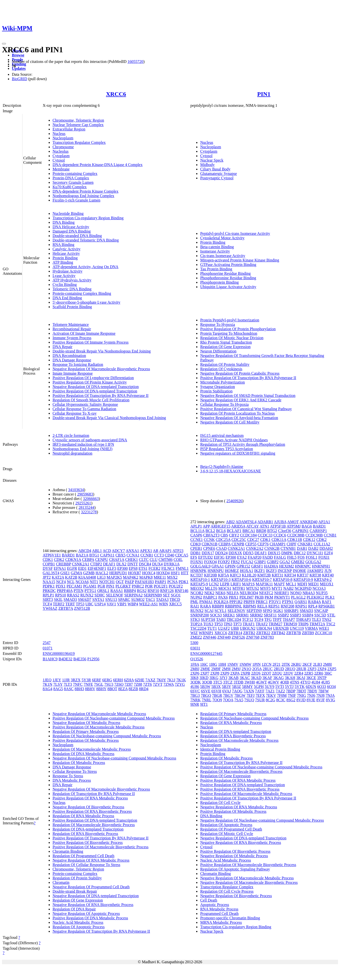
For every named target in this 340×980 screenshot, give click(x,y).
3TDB (239, 682)
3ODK (196, 682)
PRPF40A (65, 591)
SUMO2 (138, 600)
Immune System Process (72, 338)
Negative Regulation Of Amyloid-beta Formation (239, 418)
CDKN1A (73, 560)
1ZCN (266, 664)
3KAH (290, 678)
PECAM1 (74, 586)
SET (166, 595)
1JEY (57, 680)
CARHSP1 (318, 531)
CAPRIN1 (300, 531)
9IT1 (204, 704)
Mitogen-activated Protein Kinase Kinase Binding (240, 260)
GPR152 (243, 566)
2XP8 (215, 673)
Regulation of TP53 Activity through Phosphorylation (243, 444)
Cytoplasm (61, 156)
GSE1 (65, 573)
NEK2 (209, 593)
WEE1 (324, 628)
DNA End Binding (67, 298)
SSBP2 (283, 615)
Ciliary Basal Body (215, 169)
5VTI (280, 687)
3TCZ (228, 682)
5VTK (300, 687)
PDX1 (61, 586)
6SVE (206, 691)
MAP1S (248, 584)
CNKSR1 (305, 544)
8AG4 (47, 689)
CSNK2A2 (255, 548)
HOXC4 (149, 573)
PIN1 (264, 94)
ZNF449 (224, 637)
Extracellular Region (69, 129)
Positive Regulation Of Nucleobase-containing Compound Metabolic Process (114, 718)
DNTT (132, 564)
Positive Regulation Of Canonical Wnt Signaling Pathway (246, 409)
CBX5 (121, 555)
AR (156, 551)
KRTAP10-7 (262, 580)
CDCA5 (182, 555)
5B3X (216, 687)
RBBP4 (130, 591)
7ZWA (169, 684)
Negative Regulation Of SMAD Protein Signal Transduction (248, 396)
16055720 (135, 62)
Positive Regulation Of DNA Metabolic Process (90, 918)
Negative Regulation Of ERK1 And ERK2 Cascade (241, 400)
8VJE (311, 700)
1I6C (204, 664)
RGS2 (142, 591)
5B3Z (236, 687)
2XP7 (205, 673)
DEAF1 (109, 564)
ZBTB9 (308, 633)
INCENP (285, 571)
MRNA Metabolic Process (221, 922)
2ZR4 (299, 673)
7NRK (195, 700)
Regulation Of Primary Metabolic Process (86, 731)
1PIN (256, 664)
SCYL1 (220, 611)
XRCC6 (116, 94)
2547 (47, 643)
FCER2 (154, 568)
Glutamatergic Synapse (218, 174)
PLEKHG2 (315, 597)
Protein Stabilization (216, 391)
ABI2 (230, 522)
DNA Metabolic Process (72, 780)
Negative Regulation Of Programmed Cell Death (91, 887)
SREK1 (229, 615)
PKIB (259, 597)
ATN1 (264, 526)
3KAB (233, 678)
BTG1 (94, 555)
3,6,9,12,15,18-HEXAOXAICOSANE (230, 471)
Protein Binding (65, 258)
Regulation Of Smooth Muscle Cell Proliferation (91, 400)
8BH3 (79, 689)
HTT (185, 573)
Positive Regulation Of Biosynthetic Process (88, 842)
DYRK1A (171, 564)
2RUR (301, 669)
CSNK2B (272, 548)
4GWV (273, 682)
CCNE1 (197, 540)
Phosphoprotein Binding (219, 282)
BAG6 (307, 526)
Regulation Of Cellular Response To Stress (86, 865)
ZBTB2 (249, 633)
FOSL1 (312, 557)
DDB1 (195, 553)
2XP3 (312, 669)
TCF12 (248, 619)
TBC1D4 (234, 619)
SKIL (58, 600)
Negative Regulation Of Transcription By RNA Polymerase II (101, 931)
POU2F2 (176, 586)
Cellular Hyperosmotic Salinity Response (85, 404)
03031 (195, 648)
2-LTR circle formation (71, 435)
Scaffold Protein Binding (72, 307)
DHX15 (274, 553)
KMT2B (264, 575)
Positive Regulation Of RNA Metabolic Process (90, 798)
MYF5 (265, 588)
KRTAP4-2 (323, 580)
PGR (101, 586)
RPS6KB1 (327, 606)
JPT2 (47, 577)
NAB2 (288, 588)
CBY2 (234, 535)
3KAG (278, 678)
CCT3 (159, 555)
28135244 (86, 508)
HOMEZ (232, 571)
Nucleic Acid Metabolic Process (78, 922)
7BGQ (206, 695)
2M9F (216, 669)
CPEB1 (196, 548)
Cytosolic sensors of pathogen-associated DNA (90, 440)
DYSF (48, 568)
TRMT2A (317, 624)
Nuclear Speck (212, 160)
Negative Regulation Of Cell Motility (230, 422)
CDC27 (253, 540)
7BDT (301, 691)
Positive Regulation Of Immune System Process (91, 342)
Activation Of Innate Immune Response (84, 333)
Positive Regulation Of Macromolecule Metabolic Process (99, 727)
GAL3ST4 (51, 573)
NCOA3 (319, 588)
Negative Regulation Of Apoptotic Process (86, 914)
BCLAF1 (234, 531)
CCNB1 (147, 555)
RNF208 (288, 606)
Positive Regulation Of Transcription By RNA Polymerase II (101, 396)
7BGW (240, 695)
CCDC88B (296, 535)
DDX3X (235, 553)
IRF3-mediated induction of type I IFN (83, 444)
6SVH (216, 691)
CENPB (238, 544)
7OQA (228, 700)
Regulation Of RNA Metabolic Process (83, 816)
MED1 (314, 584)
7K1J (171, 680)
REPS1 (274, 606)
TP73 (237, 624)
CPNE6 (209, 548)
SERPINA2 (134, 595)
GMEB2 (298, 562)
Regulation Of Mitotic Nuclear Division (232, 338)
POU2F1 (161, 586)
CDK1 (48, 560)
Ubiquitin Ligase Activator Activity (228, 287)
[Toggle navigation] (4, 44)
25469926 (234, 501)
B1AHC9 (50, 659)
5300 (194, 643)
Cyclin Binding (65, 285)
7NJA (330, 695)
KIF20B (210, 575)
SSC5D (320, 615)
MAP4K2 (131, 577)
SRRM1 (242, 615)
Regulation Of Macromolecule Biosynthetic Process (94, 825)
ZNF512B (82, 608)
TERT (70, 604)
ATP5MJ (293, 526)
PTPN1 (288, 602)
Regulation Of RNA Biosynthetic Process (85, 834)
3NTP (322, 678)
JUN (328, 571)
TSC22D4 (198, 628)
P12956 (93, 659)
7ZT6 (148, 684)
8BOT (112, 689)
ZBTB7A (66, 608)
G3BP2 (273, 562)
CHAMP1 (278, 544)
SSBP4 (308, 615)
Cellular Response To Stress (75, 771)
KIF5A (223, 575)
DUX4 (158, 564)
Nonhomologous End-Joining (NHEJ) (83, 449)
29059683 (85, 494)
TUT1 (212, 628)
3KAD (256, 678)
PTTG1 (90, 591)
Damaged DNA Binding (72, 231)
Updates (19, 68)
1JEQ (47, 680)
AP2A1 (324, 522)
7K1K (181, 680)
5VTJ (289, 687)
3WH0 (250, 682)
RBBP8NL (234, 606)
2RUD (279, 669)
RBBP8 (218, 606)
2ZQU (277, 673)
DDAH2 (326, 548)
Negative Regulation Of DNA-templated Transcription (96, 387)
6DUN (311, 687)
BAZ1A (82, 555)
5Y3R (86, 680)
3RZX (76, 680)
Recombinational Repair (72, 329)
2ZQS (256, 673)
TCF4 (47, 604)
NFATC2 (266, 593)
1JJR (66, 680)
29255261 (83, 503)
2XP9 (225, 673)
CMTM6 (165, 560)
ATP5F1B (278, 526)
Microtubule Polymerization (222, 382)
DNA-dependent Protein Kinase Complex (85, 191)
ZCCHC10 (324, 633)
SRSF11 (270, 615)
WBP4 (133, 604)
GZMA (76, 573)
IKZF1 (260, 571)
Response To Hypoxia (217, 324)
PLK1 (330, 597)
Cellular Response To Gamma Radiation (84, 409)
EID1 (82, 568)
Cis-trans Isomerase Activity (223, 256)
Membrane (61, 169)
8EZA (123, 689)
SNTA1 (98, 600)
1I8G (213, 664)
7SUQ (249, 700)
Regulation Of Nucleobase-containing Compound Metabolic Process (107, 736)
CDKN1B (209, 544)
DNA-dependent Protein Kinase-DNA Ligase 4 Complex (98, 165)
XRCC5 (175, 604)
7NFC (78, 684)
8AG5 (58, 689)
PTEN (78, 591)
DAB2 (313, 548)
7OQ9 (217, 700)
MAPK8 (146, 577)
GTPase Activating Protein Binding (228, 265)
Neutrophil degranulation (72, 453)
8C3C (281, 700)
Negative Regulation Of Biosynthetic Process (88, 807)
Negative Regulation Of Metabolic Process (86, 723)
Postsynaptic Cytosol (217, 178)
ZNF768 (253, 637)
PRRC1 (262, 602)
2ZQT (266, 673)
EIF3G (219, 557)
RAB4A (315, 602)
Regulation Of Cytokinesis (221, 369)
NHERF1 (282, 593)
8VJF (321, 700)
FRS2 (235, 562)
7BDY (312, 691)
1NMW (245, 664)
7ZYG (180, 684)
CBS (224, 535)
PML (194, 602)
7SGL (99, 684)
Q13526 (197, 659)
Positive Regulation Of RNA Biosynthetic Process (92, 811)
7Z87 (129, 684)
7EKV (271, 695)
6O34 (331, 687)
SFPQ (267, 611)
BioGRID (19, 79)
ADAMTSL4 (246, 522)
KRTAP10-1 (200, 580)
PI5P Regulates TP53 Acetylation (227, 449)
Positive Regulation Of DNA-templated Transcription (95, 391)
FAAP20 (255, 557)
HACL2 (102, 573)
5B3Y (227, 687)
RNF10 (153, 591)
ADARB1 (265, 522)
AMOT (293, 522)
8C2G (270, 700)
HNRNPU (216, 571)
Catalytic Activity (66, 249)
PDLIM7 (246, 597)
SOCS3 (216, 615)
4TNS (295, 682)
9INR (195, 704)
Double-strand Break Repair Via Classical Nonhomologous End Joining (109, 418)
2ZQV (288, 673)
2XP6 (195, 673)
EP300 (123, 568)
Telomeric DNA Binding (72, 289)
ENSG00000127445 (206, 654)
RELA (262, 606)
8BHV (90, 689)
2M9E (205, 669)
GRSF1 (257, 566)
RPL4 (313, 606)
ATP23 (178, 551)
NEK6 (220, 593)
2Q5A (257, 669)
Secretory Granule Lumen (73, 182)
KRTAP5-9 (199, 584)
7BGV (228, 695)
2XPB (245, 673)
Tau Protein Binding (216, 269)
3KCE (311, 678)
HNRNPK (198, 571)
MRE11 (160, 577)
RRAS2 (73, 595)
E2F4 (329, 553)
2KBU (296, 664)
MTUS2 (253, 588)
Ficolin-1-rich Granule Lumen (76, 200)
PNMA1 (206, 602)
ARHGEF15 (221, 526)
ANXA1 (132, 551)
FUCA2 (247, 562)
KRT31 (277, 575)
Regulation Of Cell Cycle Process (227, 891)
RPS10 (60, 595)
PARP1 (161, 582)
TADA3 (162, 600)
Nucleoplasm (63, 138)
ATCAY (253, 526)
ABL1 (97, 551)
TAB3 (221, 619)
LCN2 (214, 584)
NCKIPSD (303, 588)
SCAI (209, 611)
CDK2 (59, 560)
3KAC (245, 678)
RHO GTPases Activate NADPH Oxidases (234, 440)
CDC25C (239, 540)
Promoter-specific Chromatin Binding (230, 918)
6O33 (322, 687)
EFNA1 (60, 568)
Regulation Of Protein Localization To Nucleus (237, 413)
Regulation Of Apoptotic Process (79, 927)
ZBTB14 (235, 633)
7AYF (260, 691)
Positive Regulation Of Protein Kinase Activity (90, 382)
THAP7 (289, 619)
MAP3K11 (264, 584)
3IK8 (194, 678)
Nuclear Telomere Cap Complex (78, 125)
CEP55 (251, 544)
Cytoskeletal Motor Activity (222, 238)
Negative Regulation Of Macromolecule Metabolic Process (99, 714)
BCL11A (197, 531)
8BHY (101, 689)
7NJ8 (321, 695)
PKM (269, 597)
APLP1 (196, 526)
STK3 (195, 619)
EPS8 (133, 568)
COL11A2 (322, 544)
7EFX (260, 695)
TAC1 (150, 600)
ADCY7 (118, 551)
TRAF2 (262, 624)
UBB (235, 628)
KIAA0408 (87, 577)
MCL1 (291, 584)
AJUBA (280, 522)
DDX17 (208, 553)
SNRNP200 (200, 615)
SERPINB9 (153, 595)
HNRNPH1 (321, 566)
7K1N (47, 684)
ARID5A (238, 526)
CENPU (102, 560)
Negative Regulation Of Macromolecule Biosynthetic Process (101, 369)
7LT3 (68, 684)
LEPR (225, 584)
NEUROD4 (249, 593)
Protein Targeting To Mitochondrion (229, 333)
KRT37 (303, 575)
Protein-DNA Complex (71, 178)
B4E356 (80, 659)
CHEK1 (132, 560)
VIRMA (311, 628)
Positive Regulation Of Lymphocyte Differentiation (93, 378)
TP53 (80, 604)
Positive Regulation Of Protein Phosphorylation (238, 329)
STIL (331, 615)
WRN (163, 604)
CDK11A (279, 540)
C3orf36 (285, 531)
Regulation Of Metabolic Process (79, 763)
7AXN (249, 691)
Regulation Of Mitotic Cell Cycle (227, 834)
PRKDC (49, 591)
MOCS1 (225, 588)
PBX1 (234, 597)
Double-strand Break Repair (75, 891)
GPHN (230, 566)
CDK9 (195, 544)
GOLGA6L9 (200, 566)
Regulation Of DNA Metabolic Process (84, 754)
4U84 (316, 682)
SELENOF (114, 595)
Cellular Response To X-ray (75, 413)
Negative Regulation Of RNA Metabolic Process (91, 860)
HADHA (271, 566)
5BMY (247, 687)
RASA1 (117, 591)
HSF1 (175, 573)
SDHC (100, 595)
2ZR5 (309, 673)
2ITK (286, 664)
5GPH (259, 687)
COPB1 (49, 564)
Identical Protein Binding (220, 749)
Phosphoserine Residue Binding (225, 273)
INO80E (299, 571)
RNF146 (181, 591)
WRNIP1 (206, 633)
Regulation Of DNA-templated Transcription (88, 829)
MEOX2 (197, 588)
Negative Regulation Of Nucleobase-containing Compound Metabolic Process (114, 758)
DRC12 (300, 553)
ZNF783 (267, 637)
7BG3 (195, 695)
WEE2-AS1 (148, 604)
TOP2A (196, 624)
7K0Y (161, 680)
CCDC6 (280, 535)
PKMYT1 (282, 597)
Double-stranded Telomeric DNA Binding (86, 240)
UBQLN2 (248, 628)
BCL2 (210, 531)
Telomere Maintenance (71, 324)
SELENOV (236, 611)
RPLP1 (48, 595)
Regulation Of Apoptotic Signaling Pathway (235, 869)
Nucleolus (61, 151)
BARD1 (68, 555)
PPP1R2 (236, 602)
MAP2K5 (114, 577)
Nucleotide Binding (68, 213)
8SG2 (291, 700)
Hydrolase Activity (67, 271)
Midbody (207, 165)
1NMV (233, 664)
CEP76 (263, 544)
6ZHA (129, 680)
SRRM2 (256, 615)
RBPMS (250, 606)
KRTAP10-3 (221, 580)
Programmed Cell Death (219, 914)
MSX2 (172, 577)
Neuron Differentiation (218, 351)
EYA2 (242, 557)
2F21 (276, 664)
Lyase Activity (64, 276)
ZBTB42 (278, 633)
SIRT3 (48, 600)
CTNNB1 (288, 548)
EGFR (72, 568)
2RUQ (290, 669)
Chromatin (61, 882)
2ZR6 (319, 673)
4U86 (195, 687)
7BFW (323, 691)
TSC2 (331, 624)
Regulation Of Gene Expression (225, 347)
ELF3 (112, 568)
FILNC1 (168, 568)
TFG (268, 619)
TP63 (228, 624)
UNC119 (297, 628)
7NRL (206, 700)
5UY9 (270, 687)
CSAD (221, 548)
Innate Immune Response (73, 373)
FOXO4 (210, 562)
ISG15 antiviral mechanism (222, 435)
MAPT (279, 584)
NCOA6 (82, 582)
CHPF (292, 544)
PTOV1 (275, 602)
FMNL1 (182, 568)
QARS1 (301, 602)
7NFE (88, 684)
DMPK (287, 553)
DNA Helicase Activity (71, 227)
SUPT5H (208, 619)
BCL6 (221, 531)
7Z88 (138, 684)
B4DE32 (65, 659)
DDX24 (221, 553)
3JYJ (223, 678)
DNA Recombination (69, 356)
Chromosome (63, 147)
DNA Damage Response (72, 360)
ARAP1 (165, 551)
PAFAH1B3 (144, 582)
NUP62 (196, 597)
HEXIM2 (286, 566)
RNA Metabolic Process (219, 909)
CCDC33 (265, 535)
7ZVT (158, 684)
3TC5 (218, 682)
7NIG (302, 695)
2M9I (226, 669)
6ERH (118, 680)
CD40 (170, 555)
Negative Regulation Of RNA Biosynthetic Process (93, 905)
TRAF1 (249, 624)
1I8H (222, 664)
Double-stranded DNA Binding (77, 236)
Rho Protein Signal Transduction (226, 342)
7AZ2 (280, 691)
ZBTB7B (294, 633)
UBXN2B (281, 628)
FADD (268, 557)
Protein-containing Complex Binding (82, 293)
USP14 (100, 604)
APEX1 (146, 551)
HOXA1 (246, 571)
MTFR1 (239, 588)
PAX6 (223, 597)
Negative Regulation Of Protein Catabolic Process (240, 373)
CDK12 (309, 540)
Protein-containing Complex (75, 174)
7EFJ (251, 695)
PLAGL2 (298, 597)
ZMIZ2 (196, 637)
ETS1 (143, 568)
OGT (120, 582)
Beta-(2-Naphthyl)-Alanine (222, 467)
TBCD (175, 600)
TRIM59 (290, 624)
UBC (89, 604)
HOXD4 (163, 573)
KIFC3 (235, 575)
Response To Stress (68, 776)
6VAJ (227, 691)
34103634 (76, 490)
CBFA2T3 (211, 535)
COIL (178, 560)
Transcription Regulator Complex (79, 142)
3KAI (301, 678)
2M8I (327, 664)
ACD (107, 551)
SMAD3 (70, 600)
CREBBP (64, 564)
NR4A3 (309, 593)
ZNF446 (210, 637)
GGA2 (285, 562)
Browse (18, 55)
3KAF (267, 678)
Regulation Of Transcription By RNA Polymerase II (94, 794)
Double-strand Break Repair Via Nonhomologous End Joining (102, 351)
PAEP (129, 582)
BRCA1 (249, 531)
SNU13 (111, 600)
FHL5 (292, 557)
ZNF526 (238, 637)
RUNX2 (87, 595)
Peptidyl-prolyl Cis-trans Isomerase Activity (235, 233)
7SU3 (109, 684)
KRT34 (290, 575)
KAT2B (71, 577)
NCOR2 (197, 593)
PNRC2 (138, 586)
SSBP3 (295, 615)
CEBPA (88, 560)
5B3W (205, 687)
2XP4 (322, 669)
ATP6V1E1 (52, 555)
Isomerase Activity (215, 251)
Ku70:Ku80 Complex (70, 187)
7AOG (237, 691)
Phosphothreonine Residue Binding (228, 278)
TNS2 (326, 619)
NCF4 (61, 582)
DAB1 (302, 548)
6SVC (195, 691)
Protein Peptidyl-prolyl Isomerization (230, 320)
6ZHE (140, 680)
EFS (194, 557)
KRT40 (328, 575)
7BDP (291, 691)
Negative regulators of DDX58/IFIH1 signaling (238, 453)
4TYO (305, 682)
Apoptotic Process (215, 905)
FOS (301, 557)
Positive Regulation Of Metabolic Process (86, 740)
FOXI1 (324, 557)
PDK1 (184, 582)
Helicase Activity (66, 253)
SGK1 (278, 611)
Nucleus (59, 134)
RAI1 (195, 606)
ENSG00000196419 (59, 654)
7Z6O (119, 684)
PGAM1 (90, 586)
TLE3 (316, 619)
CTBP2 (96, 564)
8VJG (331, 700)
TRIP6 (303, 624)
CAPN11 (107, 555)
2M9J (236, 669)
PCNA (172, 582)
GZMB (89, 573)
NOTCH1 (107, 582)
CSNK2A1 (80, 564)
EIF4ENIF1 (97, 568)
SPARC (124, 600)
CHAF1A (117, 560)
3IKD (204, 678)
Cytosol (59, 160)
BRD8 (261, 531)
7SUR (260, 700)
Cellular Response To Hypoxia (224, 404)
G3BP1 (260, 562)
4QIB (284, 682)
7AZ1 (270, 691)
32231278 (89, 512)
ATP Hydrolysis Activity (72, 280)
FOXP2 (224, 562)
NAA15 (49, 582)
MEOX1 (327, 584)
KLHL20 (249, 575)
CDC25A (223, 540)
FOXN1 (197, 562)
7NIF (292, 695)
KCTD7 (197, 575)
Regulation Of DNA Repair (74, 909)
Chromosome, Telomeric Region (78, 120)
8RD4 (144, 689)
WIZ (194, 633)
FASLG (280, 557)
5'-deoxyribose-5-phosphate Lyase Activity (86, 302)
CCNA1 (133, 555)
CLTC (144, 560)
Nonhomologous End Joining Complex (83, 196)
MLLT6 (211, 588)
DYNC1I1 (315, 553)
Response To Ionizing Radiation (78, 364)
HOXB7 (135, 573)
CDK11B (295, 540)
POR (149, 586)
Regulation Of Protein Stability (225, 364)
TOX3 (208, 624)
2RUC (268, 669)
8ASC (69, 689)
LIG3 (101, 577)
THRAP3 (303, 619)
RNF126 (167, 591)
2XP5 (332, 669)
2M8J (195, 669)
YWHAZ (50, 608)
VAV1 (111, 604)
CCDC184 (248, 535)
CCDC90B (314, 535)
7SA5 (239, 700)
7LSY (58, 684)
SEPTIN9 (254, 611)
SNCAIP (321, 611)
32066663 (91, 499)
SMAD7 (85, 600)
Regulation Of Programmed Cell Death (84, 856)
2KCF (307, 664)
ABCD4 (85, 551)
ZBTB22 (263, 633)
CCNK (209, 540)
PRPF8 (249, 602)
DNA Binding (64, 222)
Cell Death (209, 900)
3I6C (328, 673)
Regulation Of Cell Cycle (220, 803)
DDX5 (248, 553)
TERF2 (59, 604)
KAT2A (58, 577)
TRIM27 (276, 624)
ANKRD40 (309, 522)
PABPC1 (210, 597)
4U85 (326, 682)
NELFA (233, 593)
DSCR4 (145, 564)
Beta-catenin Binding (217, 247)
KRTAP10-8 (283, 580)
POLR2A (221, 602)
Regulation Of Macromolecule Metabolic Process (92, 749)
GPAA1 (218, 566)
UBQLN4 (264, 628)
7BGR (217, 695)
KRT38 (315, 575)
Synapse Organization (217, 387)
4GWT (261, 682)
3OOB (207, 682)
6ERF (97, 680)
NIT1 (94, 582)
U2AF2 (224, 628)
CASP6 (196, 535)
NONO (296, 593)
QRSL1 (103, 591)
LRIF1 (236, 584)
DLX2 (121, 564)
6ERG (107, 680)
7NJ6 (311, 695)
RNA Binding (63, 245)
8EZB (133, 689)
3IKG (214, 678)
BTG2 (272, 531)
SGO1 (176, 595)
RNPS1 (301, 606)
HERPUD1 (118, 573)
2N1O (246, 669)
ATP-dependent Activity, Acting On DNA (85, 267)
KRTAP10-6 (242, 580)
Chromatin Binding (68, 851)
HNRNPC (303, 566)
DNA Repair (62, 347)
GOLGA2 (313, 562)
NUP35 (322, 593)
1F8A (195, 664)
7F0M (282, 695)
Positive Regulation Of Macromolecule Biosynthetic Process (101, 847)
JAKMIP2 (315, 571)
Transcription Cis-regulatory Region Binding (88, 218)
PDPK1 (49, 586)
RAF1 (327, 602)
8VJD (301, 700)
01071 (48, 648)
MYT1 (277, 588)
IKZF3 (271, 571)
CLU (153, 560)
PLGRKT (123, 586)
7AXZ (150, 680)
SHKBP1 (291, 611)
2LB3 (318, 664)
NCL (71, 582)
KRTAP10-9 (303, 580)
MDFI (302, 584)
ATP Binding (63, 262)
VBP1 (122, 604)
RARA (206, 606)
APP (206, 526)
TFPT (277, 619)
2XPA (235, 673)
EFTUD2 (206, 557)
